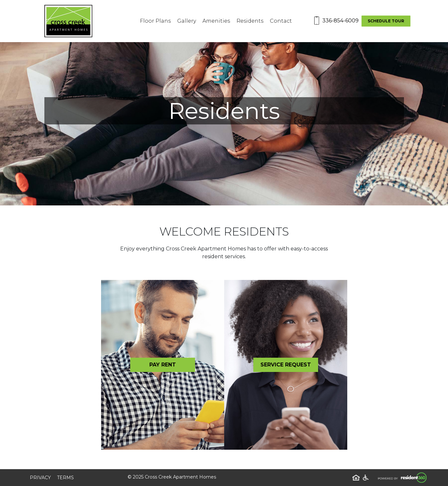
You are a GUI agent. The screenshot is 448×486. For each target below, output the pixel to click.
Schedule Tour (386, 21)
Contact (281, 21)
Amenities (216, 21)
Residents (250, 21)
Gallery (187, 21)
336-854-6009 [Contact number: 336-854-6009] (340, 21)
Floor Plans (155, 21)
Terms (65, 478)
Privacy (40, 478)
